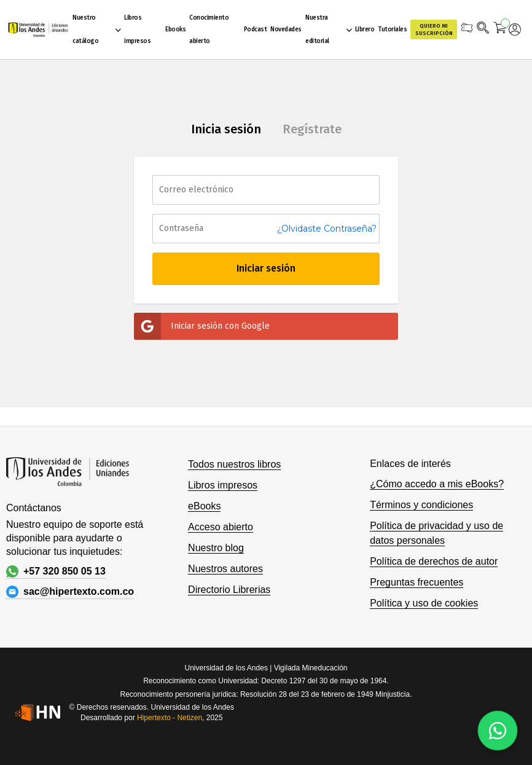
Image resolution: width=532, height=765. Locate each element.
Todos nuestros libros (234, 464)
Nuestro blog (216, 548)
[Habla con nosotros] (498, 731)
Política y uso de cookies (424, 603)
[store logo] (38, 29)
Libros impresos (223, 485)
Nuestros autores (225, 569)
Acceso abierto (221, 527)
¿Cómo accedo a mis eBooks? (437, 484)
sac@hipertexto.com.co (70, 592)
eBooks (204, 506)
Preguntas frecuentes (417, 582)
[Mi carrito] (500, 29)
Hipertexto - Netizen (170, 718)
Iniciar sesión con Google (202, 326)
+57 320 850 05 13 (56, 571)
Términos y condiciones (421, 505)
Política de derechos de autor (434, 561)
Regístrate (312, 129)
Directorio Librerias (229, 590)
